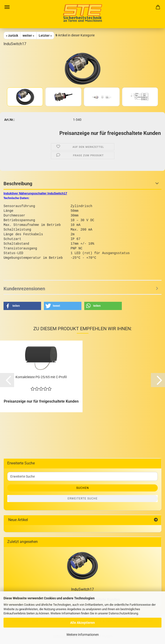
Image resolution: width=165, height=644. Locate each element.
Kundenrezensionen (24, 289)
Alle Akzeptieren (82, 623)
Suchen (83, 488)
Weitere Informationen (83, 635)
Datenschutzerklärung (123, 613)
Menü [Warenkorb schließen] (7, 7)
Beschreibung (18, 184)
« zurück (12, 35)
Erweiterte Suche (83, 499)
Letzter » (45, 35)
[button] (22, 306)
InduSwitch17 (82, 589)
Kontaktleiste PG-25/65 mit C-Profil (41, 377)
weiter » (28, 35)
